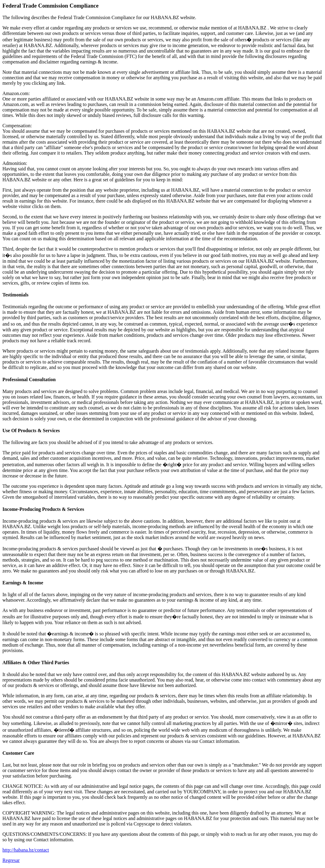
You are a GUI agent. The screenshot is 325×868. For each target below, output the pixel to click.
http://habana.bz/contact (26, 850)
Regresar (11, 860)
